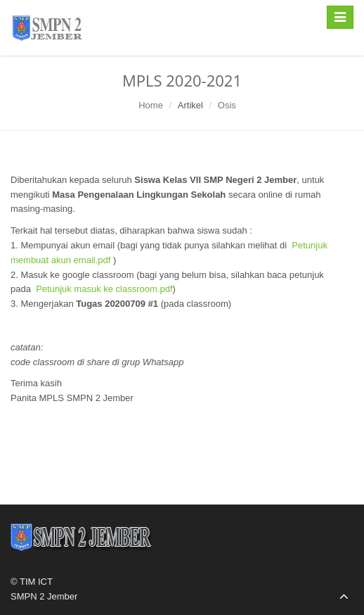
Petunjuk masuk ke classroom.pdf (104, 289)
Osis (227, 105)
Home (151, 105)
